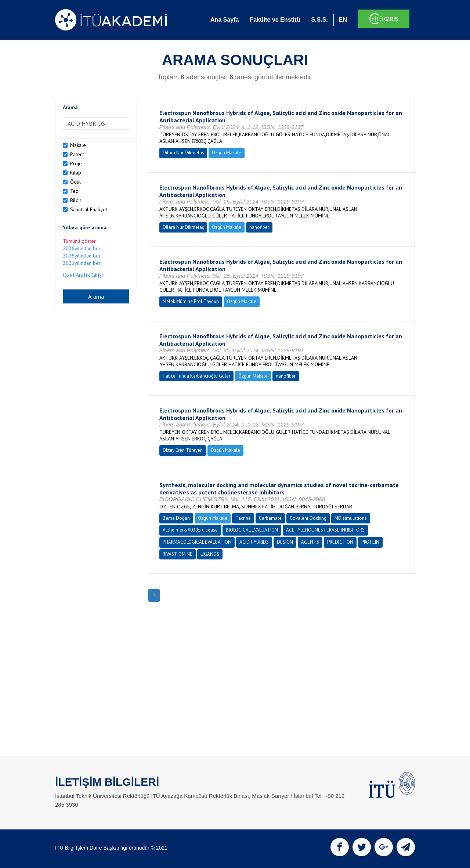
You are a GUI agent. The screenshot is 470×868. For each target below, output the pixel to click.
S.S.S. (319, 20)
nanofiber (259, 227)
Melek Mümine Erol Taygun (191, 301)
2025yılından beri (82, 256)
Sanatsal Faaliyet (89, 209)
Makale (78, 145)
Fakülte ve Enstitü (275, 20)
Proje (76, 163)
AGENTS (310, 542)
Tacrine (243, 518)
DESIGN (285, 542)
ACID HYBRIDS (254, 542)
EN (343, 20)
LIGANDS (210, 554)
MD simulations (351, 518)
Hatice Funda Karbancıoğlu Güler (196, 376)
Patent (77, 154)
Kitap (76, 173)
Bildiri (76, 200)
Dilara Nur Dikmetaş (183, 153)
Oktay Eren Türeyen (183, 450)
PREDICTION (340, 542)
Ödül (75, 182)
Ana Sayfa (225, 20)
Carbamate (270, 518)
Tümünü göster (79, 241)
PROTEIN (370, 542)
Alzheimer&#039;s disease (190, 530)
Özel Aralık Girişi (83, 275)
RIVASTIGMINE (178, 554)
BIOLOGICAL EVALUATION (252, 530)
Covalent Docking (308, 518)
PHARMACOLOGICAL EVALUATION (197, 542)
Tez (74, 191)
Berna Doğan (176, 518)
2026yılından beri (82, 248)
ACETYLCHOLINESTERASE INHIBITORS (325, 530)
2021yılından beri (82, 263)
